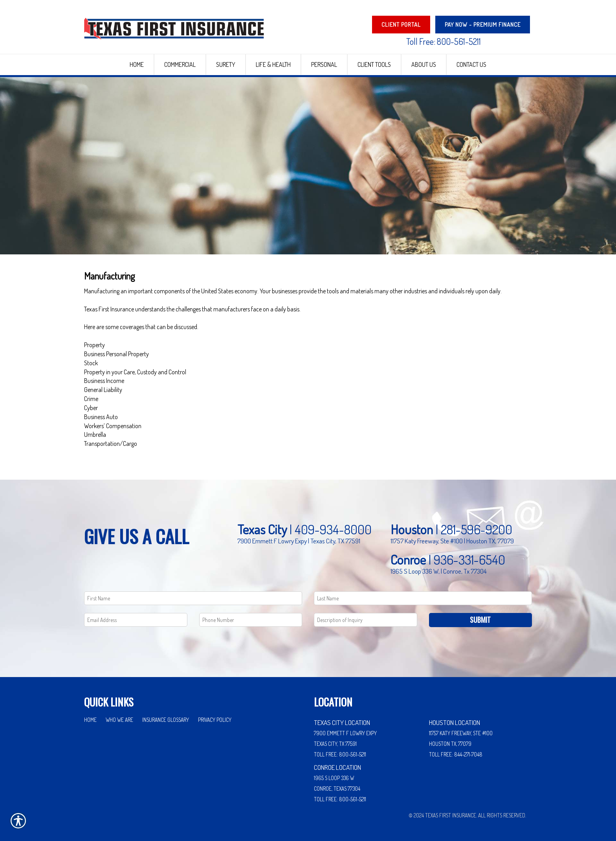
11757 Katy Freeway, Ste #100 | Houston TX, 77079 (452, 535)
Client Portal (401, 25)
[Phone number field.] (251, 614)
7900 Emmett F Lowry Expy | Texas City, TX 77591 (299, 535)
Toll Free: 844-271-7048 (456, 749)
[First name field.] (193, 593)
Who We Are (119, 714)
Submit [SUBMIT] (480, 614)
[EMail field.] (136, 614)
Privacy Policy (215, 714)
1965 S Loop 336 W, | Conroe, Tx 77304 (439, 565)
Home (90, 714)
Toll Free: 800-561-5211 (444, 41)
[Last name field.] (423, 593)
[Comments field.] (366, 614)
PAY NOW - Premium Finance (483, 25)
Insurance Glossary (166, 714)
